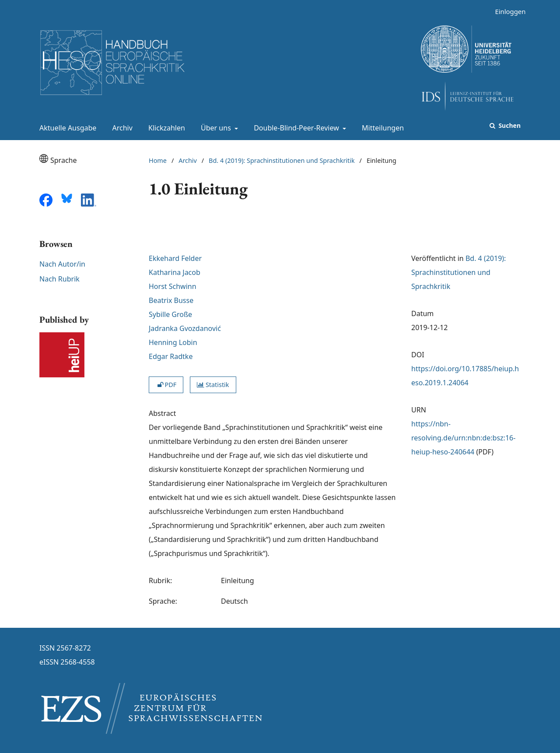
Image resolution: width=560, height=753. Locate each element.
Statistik (213, 385)
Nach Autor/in (62, 264)
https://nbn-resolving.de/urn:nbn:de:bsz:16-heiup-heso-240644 (463, 438)
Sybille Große (170, 314)
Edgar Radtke (171, 356)
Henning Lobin (173, 342)
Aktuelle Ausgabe (66, 128)
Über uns (215, 128)
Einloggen (507, 12)
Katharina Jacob (175, 272)
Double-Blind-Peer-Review (296, 128)
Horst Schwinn (173, 286)
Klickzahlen (165, 128)
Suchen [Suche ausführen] (509, 125)
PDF (166, 385)
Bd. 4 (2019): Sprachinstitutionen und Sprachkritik (282, 160)
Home (158, 160)
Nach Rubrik (59, 279)
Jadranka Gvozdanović (185, 328)
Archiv (121, 128)
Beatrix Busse (171, 300)
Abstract (162, 413)
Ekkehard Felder (175, 258)
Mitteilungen (381, 128)
